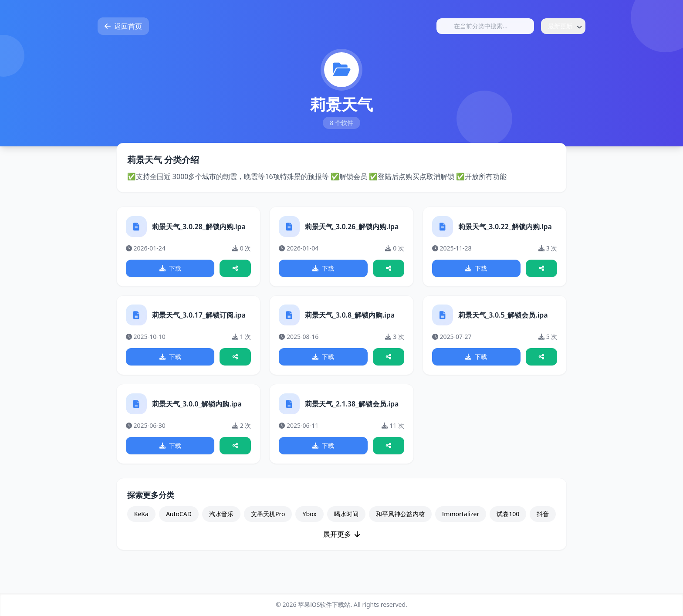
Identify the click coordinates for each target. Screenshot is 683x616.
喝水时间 (346, 522)
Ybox (309, 522)
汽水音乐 (221, 522)
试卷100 (508, 522)
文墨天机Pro (268, 522)
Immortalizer (461, 522)
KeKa (141, 522)
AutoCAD (179, 522)
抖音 (543, 522)
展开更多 (341, 542)
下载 (170, 269)
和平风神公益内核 (400, 522)
